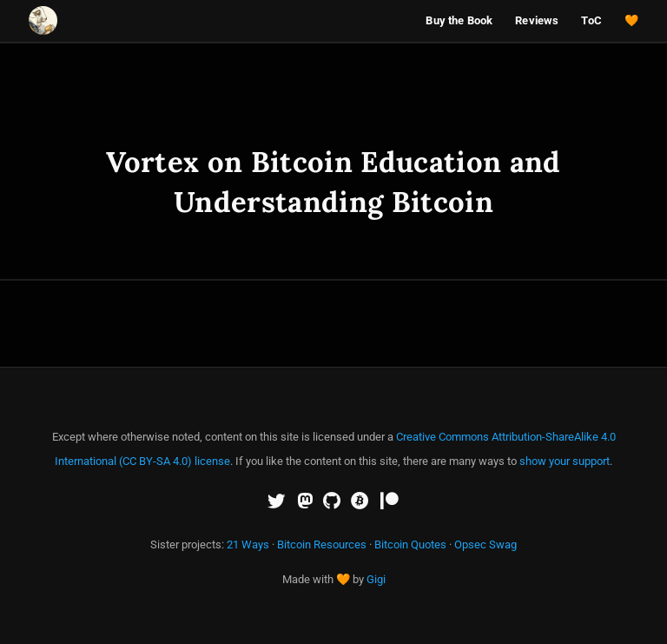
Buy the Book (459, 20)
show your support (565, 461)
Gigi (376, 579)
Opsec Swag (485, 544)
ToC (591, 20)
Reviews (537, 20)
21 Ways (248, 544)
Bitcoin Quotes (410, 544)
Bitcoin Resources (322, 544)
